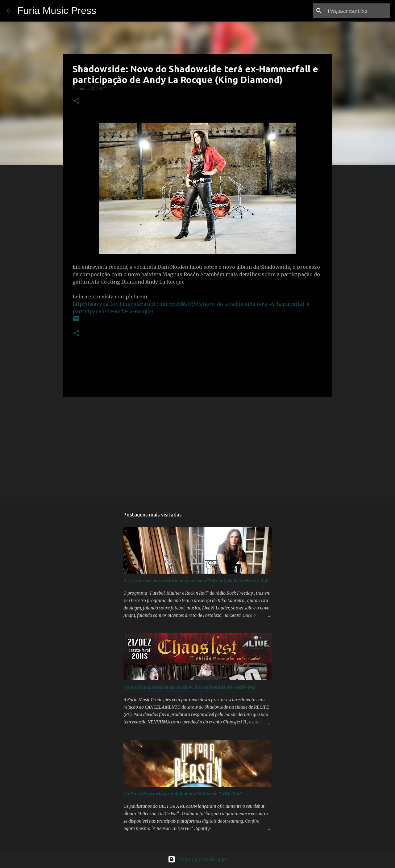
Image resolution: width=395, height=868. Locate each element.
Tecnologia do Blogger (198, 859)
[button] (76, 101)
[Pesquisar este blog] (358, 11)
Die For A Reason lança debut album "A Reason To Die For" (183, 794)
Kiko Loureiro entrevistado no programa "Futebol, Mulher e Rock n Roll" (197, 581)
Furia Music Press (57, 11)
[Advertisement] (197, 449)
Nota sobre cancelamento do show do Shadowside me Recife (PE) (190, 687)
